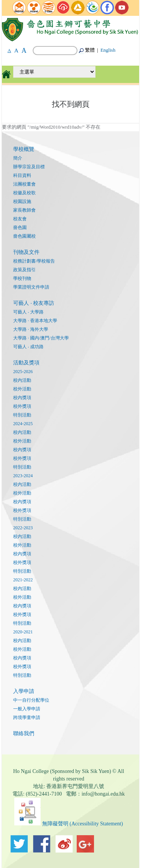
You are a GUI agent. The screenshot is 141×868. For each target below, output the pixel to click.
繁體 (90, 50)
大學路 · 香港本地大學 (35, 321)
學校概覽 (24, 149)
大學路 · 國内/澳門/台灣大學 (41, 338)
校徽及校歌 (24, 193)
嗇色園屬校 (24, 236)
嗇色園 (20, 227)
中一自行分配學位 (31, 700)
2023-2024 (23, 476)
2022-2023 (23, 528)
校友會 (20, 219)
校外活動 (22, 389)
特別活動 (22, 415)
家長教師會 (24, 210)
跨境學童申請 (27, 717)
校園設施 (22, 201)
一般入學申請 (27, 709)
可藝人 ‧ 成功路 (28, 347)
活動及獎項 (26, 363)
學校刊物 (22, 278)
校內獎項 (22, 398)
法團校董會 (24, 184)
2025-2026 (23, 372)
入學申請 (24, 691)
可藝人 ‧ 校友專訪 (34, 303)
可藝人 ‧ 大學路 (28, 312)
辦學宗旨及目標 (29, 167)
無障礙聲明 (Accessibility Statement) (83, 824)
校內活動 (22, 380)
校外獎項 (22, 406)
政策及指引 (24, 270)
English (108, 50)
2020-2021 (23, 632)
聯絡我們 (24, 734)
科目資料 (22, 175)
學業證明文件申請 (31, 287)
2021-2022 (23, 580)
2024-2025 (23, 424)
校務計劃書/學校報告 (34, 261)
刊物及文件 (26, 252)
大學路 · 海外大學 (31, 329)
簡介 (18, 158)
